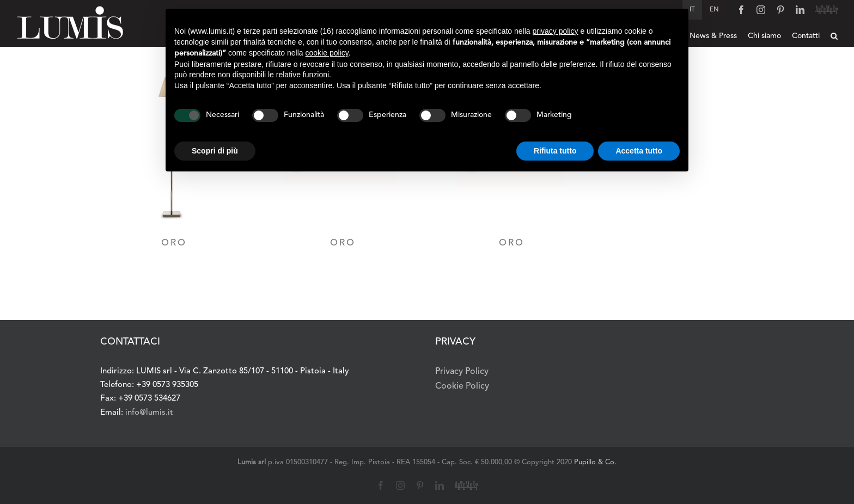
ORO (174, 243)
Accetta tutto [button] (639, 151)
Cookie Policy (462, 386)
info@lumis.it (149, 413)
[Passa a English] (714, 10)
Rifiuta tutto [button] (555, 151)
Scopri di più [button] (215, 151)
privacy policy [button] (556, 31)
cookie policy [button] (327, 53)
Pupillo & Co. (595, 462)
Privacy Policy (462, 372)
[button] (834, 36)
